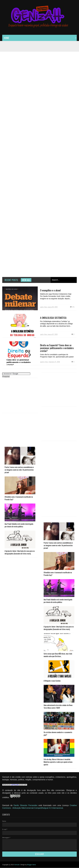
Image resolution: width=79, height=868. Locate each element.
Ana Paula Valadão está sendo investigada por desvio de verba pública (19, 525)
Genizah (17, 865)
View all (26, 280)
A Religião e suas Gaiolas (52, 681)
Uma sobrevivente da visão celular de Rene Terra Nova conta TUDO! (58, 706)
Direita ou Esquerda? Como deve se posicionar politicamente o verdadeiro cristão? (57, 348)
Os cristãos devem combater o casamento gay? (58, 733)
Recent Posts (11, 280)
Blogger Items (31, 865)
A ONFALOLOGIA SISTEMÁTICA (53, 318)
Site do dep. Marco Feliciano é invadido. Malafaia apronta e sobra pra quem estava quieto (58, 762)
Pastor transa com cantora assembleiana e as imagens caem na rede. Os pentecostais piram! (19, 470)
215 (73, 307)
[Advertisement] (59, 391)
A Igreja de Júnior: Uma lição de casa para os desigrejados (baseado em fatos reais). (20, 552)
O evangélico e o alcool (50, 290)
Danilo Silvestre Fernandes (26, 805)
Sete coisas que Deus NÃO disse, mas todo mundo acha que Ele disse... (58, 655)
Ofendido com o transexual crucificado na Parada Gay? (19, 498)
